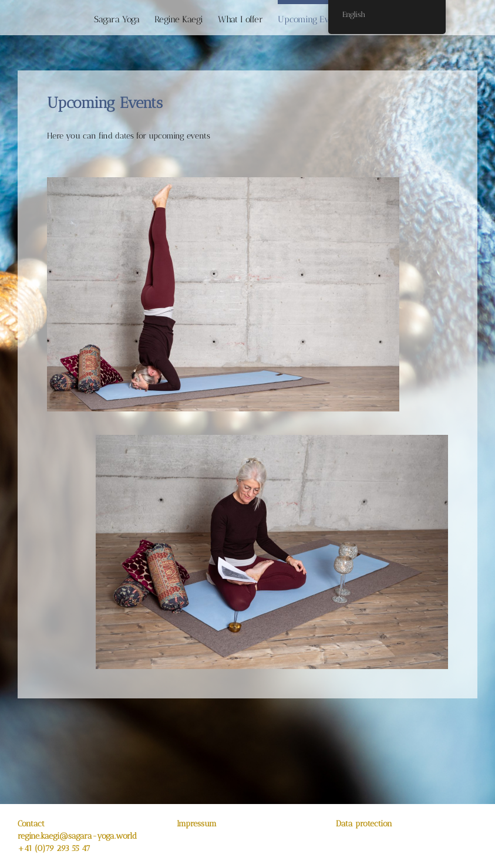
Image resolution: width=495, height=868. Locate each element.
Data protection (364, 824)
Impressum (197, 824)
